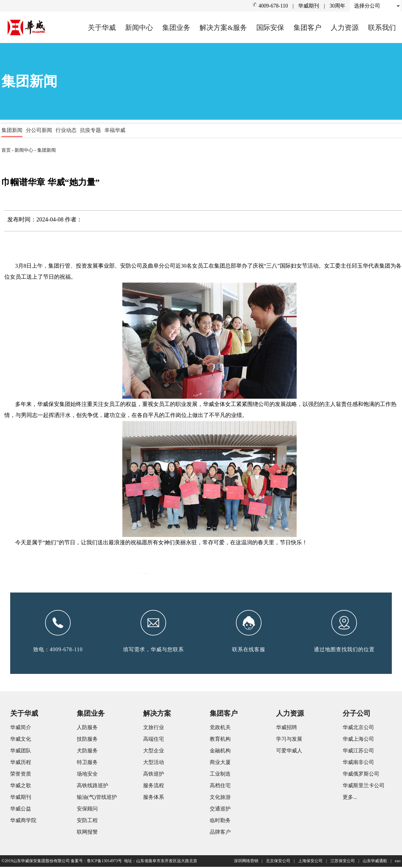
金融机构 (220, 752)
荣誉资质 (21, 775)
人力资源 (345, 28)
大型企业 (154, 752)
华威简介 (21, 729)
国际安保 (270, 28)
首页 (6, 150)
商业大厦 (220, 763)
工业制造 (220, 775)
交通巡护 (220, 810)
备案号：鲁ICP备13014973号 (96, 862)
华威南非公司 (358, 763)
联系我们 (382, 28)
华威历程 (21, 763)
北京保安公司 (278, 862)
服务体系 (154, 798)
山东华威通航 (375, 862)
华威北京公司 (358, 729)
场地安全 (87, 775)
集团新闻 (12, 130)
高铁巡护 (154, 775)
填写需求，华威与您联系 (153, 651)
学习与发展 (289, 740)
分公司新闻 (39, 130)
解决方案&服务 (223, 28)
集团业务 (176, 28)
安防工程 (87, 822)
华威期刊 (309, 6)
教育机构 (220, 740)
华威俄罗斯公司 (361, 775)
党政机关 (220, 729)
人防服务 (87, 729)
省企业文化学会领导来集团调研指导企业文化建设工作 (236, 572)
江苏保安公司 (343, 862)
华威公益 (21, 810)
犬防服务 (87, 752)
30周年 (337, 6)
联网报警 (87, 833)
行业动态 (66, 130)
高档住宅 (220, 787)
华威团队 (21, 752)
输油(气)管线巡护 (97, 798)
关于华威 (102, 28)
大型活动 (154, 763)
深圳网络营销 (246, 862)
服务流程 (154, 787)
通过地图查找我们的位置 (344, 651)
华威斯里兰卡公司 (364, 787)
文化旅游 (220, 798)
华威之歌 (21, 787)
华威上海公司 (358, 740)
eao (398, 862)
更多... (350, 798)
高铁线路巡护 (93, 787)
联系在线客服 (249, 651)
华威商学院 (23, 822)
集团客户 (307, 28)
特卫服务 (87, 763)
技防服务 (87, 740)
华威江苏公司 (358, 752)
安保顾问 (87, 810)
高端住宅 (154, 740)
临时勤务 (220, 822)
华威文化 (21, 740)
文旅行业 (154, 729)
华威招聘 (287, 729)
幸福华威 (115, 130)
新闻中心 (139, 28)
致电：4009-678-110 (58, 651)
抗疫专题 (90, 130)
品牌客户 (220, 833)
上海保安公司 (310, 862)
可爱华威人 (289, 752)
